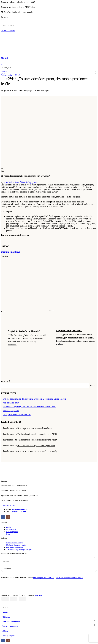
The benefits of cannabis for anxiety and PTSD (37, 434)
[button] (13, 345)
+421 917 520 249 (19, 512)
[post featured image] (25, 299)
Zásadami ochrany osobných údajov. (70, 577)
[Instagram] (8, 517)
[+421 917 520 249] (49, 31)
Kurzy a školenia (10, 626)
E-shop (6, 617)
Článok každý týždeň (29, 182)
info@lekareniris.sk (20, 509)
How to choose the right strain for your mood (36, 446)
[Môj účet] (49, 58)
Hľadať (6, 382)
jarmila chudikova (12, 182)
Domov (5, 612)
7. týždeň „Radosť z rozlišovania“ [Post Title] (24, 331)
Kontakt (11, 25)
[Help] (49, 65)
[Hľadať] (30, 607)
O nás (4, 25)
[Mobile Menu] (3, 36)
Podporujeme (9, 636)
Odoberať (8, 569)
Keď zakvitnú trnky (11, 403)
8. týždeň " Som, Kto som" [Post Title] (69, 330)
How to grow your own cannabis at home (35, 428)
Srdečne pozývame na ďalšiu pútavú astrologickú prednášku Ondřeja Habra (34, 399)
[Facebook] (3, 517)
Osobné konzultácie (11, 622)
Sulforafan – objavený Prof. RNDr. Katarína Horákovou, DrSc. (29, 407)
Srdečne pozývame (11, 411)
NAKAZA (38, 595)
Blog (5, 631)
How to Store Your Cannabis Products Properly (37, 451)
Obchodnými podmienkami (44, 577)
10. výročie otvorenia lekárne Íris (17, 415)
